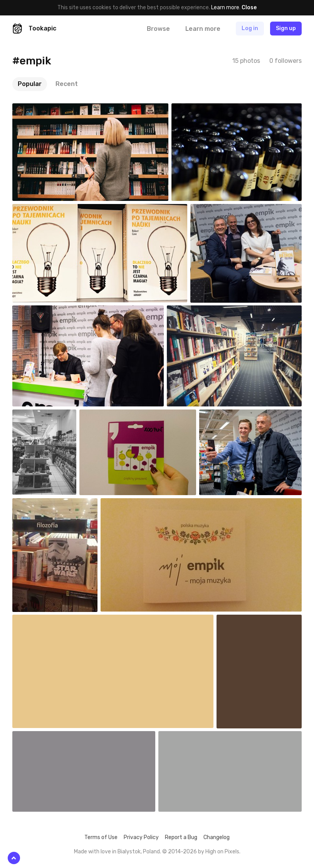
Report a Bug (181, 837)
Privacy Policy (141, 837)
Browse (158, 29)
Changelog (217, 837)
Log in (250, 28)
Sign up (286, 28)
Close (249, 8)
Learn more (225, 8)
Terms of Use (101, 837)
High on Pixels (222, 852)
